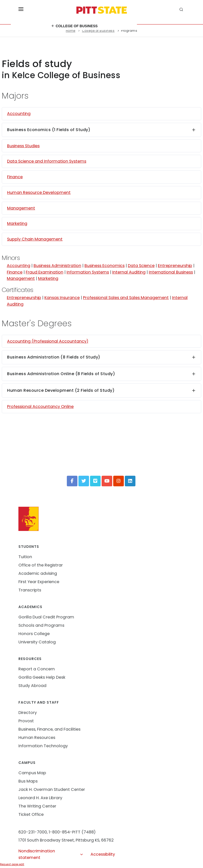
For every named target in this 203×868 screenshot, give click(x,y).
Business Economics (105, 266)
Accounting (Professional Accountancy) (48, 341)
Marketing (17, 223)
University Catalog (37, 642)
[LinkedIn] (130, 481)
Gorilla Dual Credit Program (46, 617)
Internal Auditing (129, 272)
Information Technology (43, 746)
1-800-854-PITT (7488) (72, 832)
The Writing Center (37, 806)
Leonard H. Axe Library (40, 798)
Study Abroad (32, 686)
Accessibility (103, 854)
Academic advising (38, 573)
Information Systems (88, 272)
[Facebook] (72, 481)
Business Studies (23, 146)
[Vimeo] (95, 481)
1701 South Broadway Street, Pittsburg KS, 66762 (66, 840)
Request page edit (12, 864)
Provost (26, 721)
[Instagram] (119, 481)
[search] (182, 10)
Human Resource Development (39, 192)
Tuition (25, 557)
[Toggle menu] (21, 10)
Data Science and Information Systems (47, 161)
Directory (28, 713)
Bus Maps (28, 781)
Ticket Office (31, 814)
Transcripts (30, 590)
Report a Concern (37, 669)
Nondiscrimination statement (51, 854)
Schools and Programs (41, 625)
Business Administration (57, 266)
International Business (171, 272)
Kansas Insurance (62, 298)
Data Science (141, 266)
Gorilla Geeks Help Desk (42, 677)
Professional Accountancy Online (40, 407)
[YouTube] (107, 481)
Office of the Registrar (41, 565)
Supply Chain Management (35, 239)
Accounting (19, 114)
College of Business (74, 26)
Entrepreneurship (175, 266)
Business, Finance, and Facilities (49, 729)
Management (21, 208)
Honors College (34, 634)
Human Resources (37, 738)
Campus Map (32, 773)
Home (71, 31)
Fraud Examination (45, 272)
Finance (15, 177)
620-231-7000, (33, 832)
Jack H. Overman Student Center (52, 789)
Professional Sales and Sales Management (126, 298)
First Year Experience (39, 582)
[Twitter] (84, 481)
